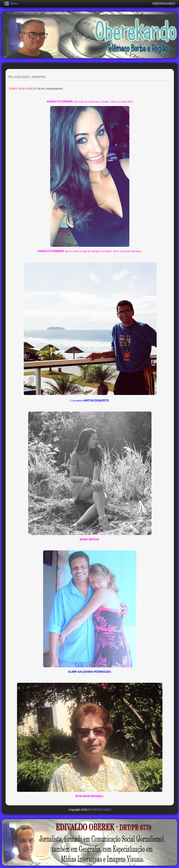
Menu (14, 3)
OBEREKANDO (101, 810)
